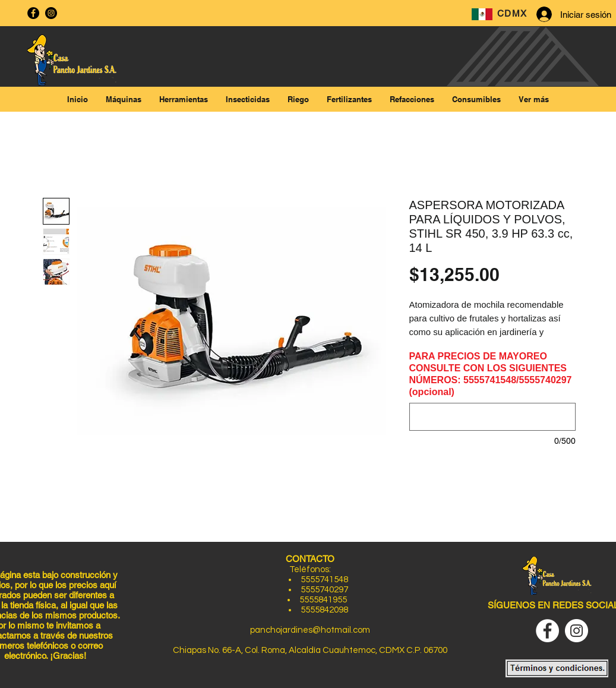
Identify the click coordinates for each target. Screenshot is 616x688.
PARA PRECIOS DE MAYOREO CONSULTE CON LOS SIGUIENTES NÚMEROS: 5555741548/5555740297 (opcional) (491, 374)
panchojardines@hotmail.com (310, 630)
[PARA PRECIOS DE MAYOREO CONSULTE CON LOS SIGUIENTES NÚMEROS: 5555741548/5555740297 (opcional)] (492, 417)
